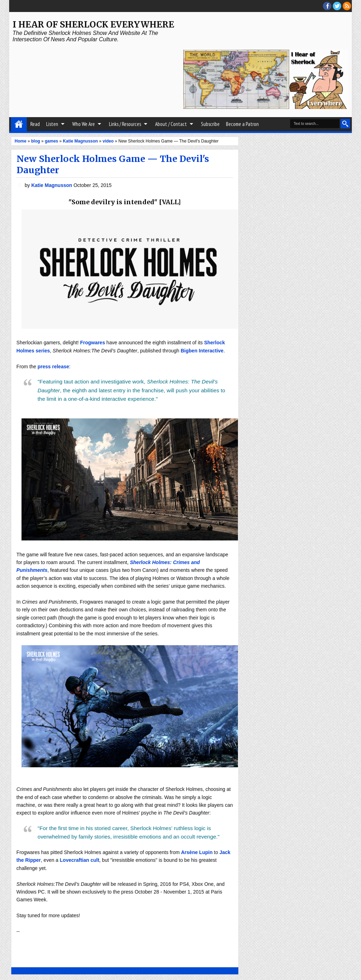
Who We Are (84, 124)
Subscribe (210, 124)
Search (345, 124)
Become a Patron (242, 124)
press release (54, 367)
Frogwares (93, 343)
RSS (347, 6)
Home (19, 124)
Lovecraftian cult (80, 860)
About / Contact (171, 124)
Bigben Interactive (202, 351)
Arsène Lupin (197, 852)
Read (35, 124)
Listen (52, 124)
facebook (327, 6)
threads (337, 6)
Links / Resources (125, 124)
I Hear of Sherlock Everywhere (93, 25)
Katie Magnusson (53, 185)
